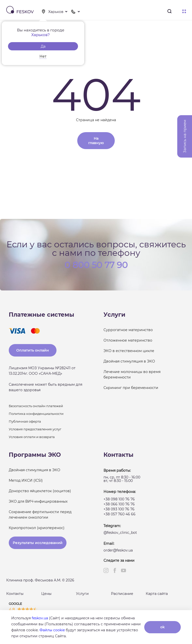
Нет (43, 56)
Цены (46, 594)
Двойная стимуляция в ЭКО (129, 361)
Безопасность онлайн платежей (36, 406)
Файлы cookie (52, 630)
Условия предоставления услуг (35, 429)
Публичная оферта (25, 421)
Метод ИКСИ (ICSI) (26, 480)
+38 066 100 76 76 (119, 504)
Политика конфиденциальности (36, 414)
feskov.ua (40, 618)
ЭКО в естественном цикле (129, 351)
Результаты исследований (38, 543)
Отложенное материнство (128, 340)
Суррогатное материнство (128, 330)
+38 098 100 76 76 (119, 499)
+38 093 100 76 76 (119, 509)
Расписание (122, 594)
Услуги (82, 594)
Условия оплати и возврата (32, 437)
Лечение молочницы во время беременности (132, 374)
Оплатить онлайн (33, 350)
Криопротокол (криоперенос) (37, 528)
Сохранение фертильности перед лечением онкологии (40, 515)
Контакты (15, 594)
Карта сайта (157, 594)
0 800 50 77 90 (96, 265)
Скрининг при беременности (131, 388)
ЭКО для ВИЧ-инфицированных (38, 501)
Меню (184, 11)
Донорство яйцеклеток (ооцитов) (40, 491)
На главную (96, 141)
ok (162, 627)
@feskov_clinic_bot (120, 533)
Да (43, 46)
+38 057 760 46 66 (119, 514)
